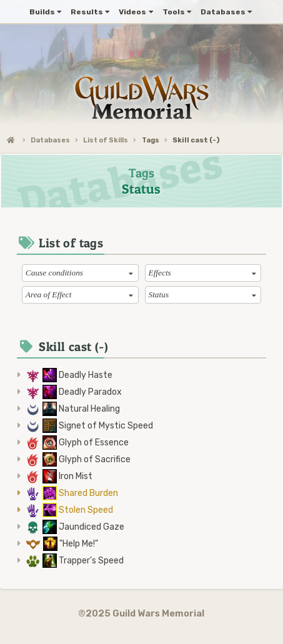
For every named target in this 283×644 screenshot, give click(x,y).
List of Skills (106, 140)
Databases (50, 140)
